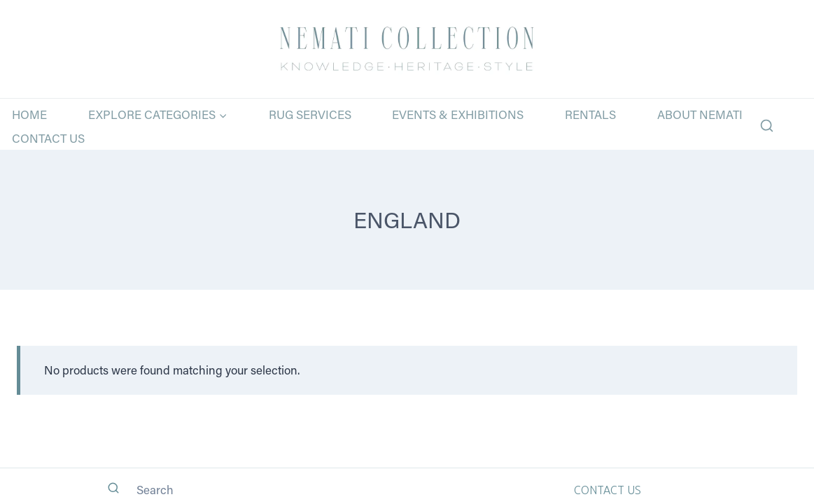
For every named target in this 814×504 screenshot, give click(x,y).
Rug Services (310, 114)
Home (29, 114)
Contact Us (48, 138)
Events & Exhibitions (458, 114)
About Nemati (700, 114)
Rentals (590, 114)
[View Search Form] (767, 126)
